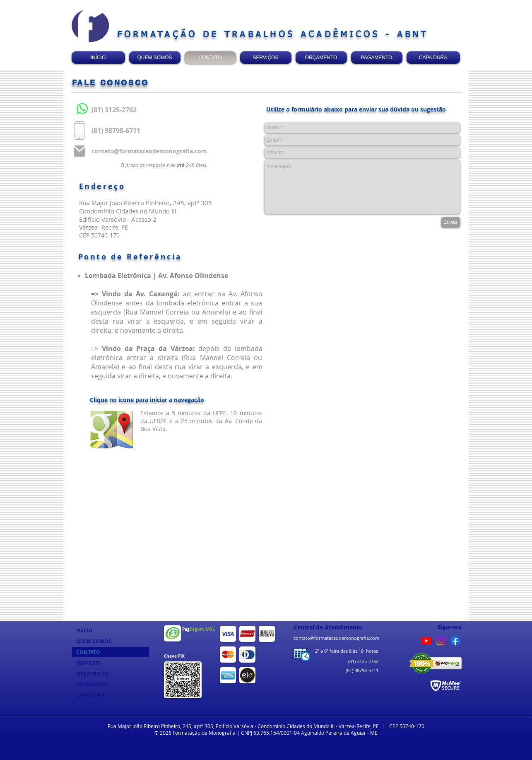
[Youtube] (426, 641)
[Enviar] (451, 222)
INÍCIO (84, 631)
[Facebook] (455, 641)
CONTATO (88, 652)
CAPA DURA (90, 695)
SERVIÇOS (88, 663)
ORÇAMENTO (93, 674)
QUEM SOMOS (94, 641)
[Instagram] (441, 641)
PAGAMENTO (92, 684)
